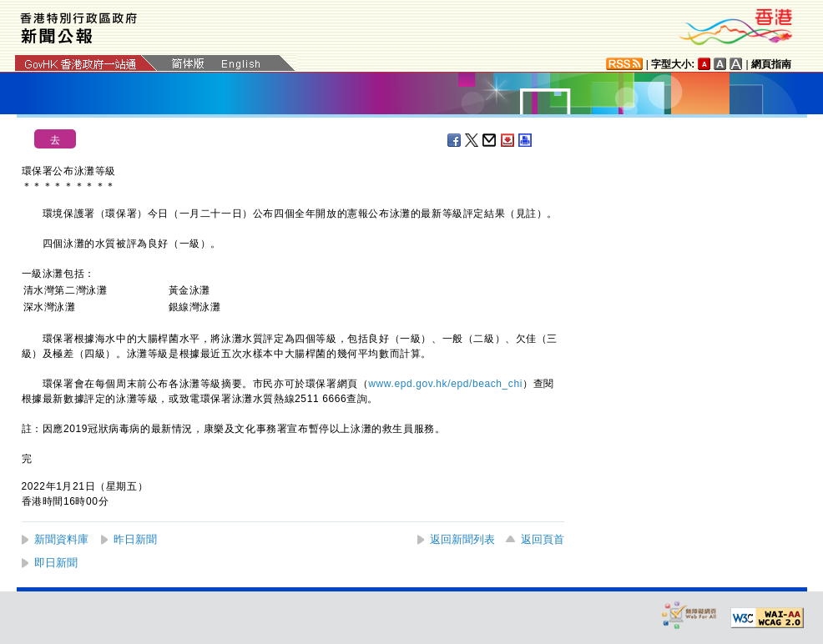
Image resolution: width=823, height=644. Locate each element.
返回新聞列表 (462, 539)
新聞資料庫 (61, 539)
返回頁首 (543, 539)
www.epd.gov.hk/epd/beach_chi (445, 384)
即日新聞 (56, 563)
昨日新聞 (135, 539)
